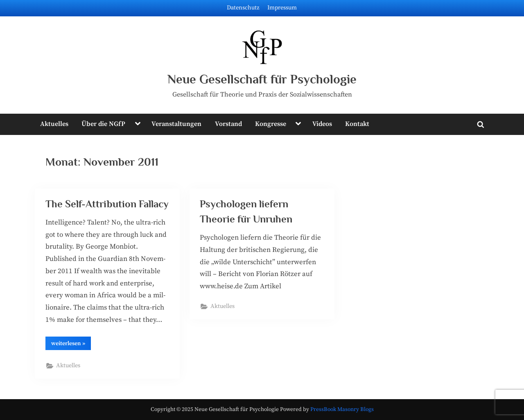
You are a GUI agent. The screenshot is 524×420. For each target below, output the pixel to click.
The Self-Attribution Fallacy (107, 204)
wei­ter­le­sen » (71, 345)
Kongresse (271, 124)
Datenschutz (243, 8)
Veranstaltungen (176, 124)
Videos (322, 124)
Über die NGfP (103, 124)
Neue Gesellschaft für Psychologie (262, 79)
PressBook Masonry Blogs (342, 410)
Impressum (282, 8)
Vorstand (228, 124)
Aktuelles (54, 124)
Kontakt (357, 124)
